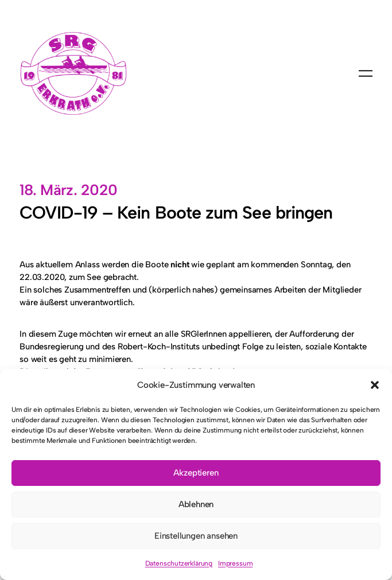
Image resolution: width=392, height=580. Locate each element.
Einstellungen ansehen (196, 536)
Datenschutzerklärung (179, 563)
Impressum (235, 563)
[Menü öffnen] (366, 73)
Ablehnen (196, 504)
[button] (375, 385)
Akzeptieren (196, 473)
